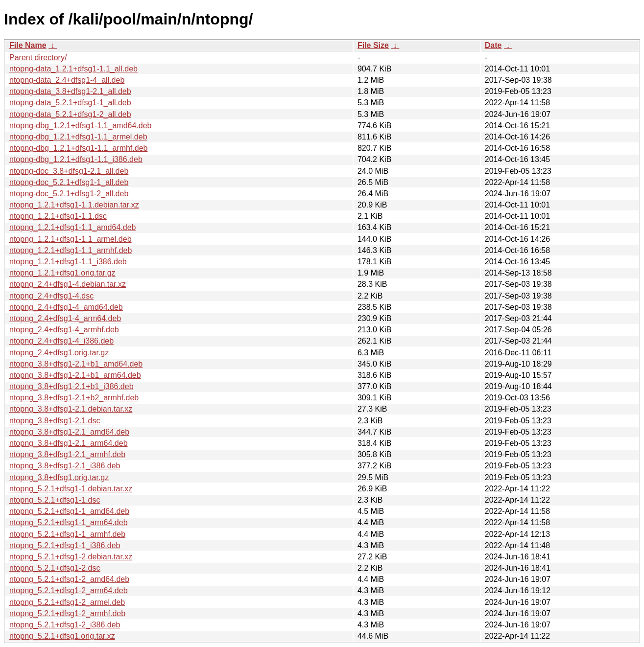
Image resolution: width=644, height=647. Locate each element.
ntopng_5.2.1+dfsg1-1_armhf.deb (67, 534)
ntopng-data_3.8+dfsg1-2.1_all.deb (70, 91)
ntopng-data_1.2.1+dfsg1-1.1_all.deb (73, 69)
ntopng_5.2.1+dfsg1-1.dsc (55, 500)
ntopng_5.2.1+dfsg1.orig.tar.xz (62, 636)
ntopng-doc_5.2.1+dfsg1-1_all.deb (69, 182)
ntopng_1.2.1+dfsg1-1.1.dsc (58, 216)
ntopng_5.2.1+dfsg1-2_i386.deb (65, 625)
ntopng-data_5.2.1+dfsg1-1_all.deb (70, 103)
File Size (373, 45)
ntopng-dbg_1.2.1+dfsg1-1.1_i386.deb (76, 159)
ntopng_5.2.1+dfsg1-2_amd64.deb (69, 579)
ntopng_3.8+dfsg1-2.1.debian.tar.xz (71, 409)
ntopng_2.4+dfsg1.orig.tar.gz (59, 353)
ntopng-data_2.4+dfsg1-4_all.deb (67, 80)
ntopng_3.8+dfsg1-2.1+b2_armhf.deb (74, 398)
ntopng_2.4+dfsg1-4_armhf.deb (64, 330)
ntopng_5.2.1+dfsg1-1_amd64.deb (69, 511)
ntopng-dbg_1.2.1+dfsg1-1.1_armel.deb (78, 137)
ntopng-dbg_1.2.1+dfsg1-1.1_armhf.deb (78, 148)
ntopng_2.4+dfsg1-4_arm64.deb (65, 318)
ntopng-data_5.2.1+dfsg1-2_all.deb (70, 114)
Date (493, 45)
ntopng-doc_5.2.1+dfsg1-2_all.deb (69, 194)
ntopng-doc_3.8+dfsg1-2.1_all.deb (69, 171)
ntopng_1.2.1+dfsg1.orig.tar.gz (62, 273)
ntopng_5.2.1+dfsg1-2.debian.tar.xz (71, 557)
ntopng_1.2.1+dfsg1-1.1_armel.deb (71, 239)
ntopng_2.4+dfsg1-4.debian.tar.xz (68, 284)
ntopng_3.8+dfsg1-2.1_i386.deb (65, 466)
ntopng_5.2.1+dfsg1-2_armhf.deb (67, 613)
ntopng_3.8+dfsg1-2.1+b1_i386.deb (72, 386)
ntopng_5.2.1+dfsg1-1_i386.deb (65, 545)
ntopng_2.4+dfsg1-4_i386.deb (61, 341)
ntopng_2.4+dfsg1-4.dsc (51, 296)
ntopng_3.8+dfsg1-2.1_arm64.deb (69, 443)
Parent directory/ (38, 58)
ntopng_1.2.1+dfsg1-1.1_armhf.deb (71, 250)
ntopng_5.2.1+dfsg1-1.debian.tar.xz (71, 489)
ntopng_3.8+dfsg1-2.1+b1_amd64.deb (76, 364)
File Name (28, 45)
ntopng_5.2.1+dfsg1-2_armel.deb (67, 602)
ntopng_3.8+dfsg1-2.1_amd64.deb (69, 432)
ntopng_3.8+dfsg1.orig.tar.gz (59, 477)
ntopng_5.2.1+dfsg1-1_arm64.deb (69, 522)
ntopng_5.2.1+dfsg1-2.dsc (55, 568)
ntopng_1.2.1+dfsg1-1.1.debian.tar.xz (74, 205)
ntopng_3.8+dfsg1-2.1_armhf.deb (67, 454)
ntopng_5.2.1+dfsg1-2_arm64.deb (69, 590)
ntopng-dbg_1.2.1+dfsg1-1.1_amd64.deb (80, 126)
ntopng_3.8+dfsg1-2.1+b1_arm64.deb (75, 375)
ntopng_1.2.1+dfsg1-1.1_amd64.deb (72, 227)
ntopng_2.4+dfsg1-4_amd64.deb (66, 307)
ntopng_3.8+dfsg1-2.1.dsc (55, 421)
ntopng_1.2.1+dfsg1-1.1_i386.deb (68, 262)
